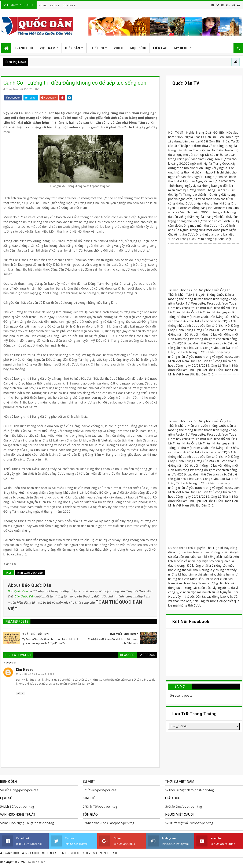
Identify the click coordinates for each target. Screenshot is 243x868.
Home (43, 6)
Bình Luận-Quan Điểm (30, 573)
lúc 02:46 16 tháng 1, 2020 (36, 674)
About (55, 6)
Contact (69, 6)
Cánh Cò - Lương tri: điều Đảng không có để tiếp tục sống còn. (76, 83)
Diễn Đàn (73, 48)
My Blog (181, 48)
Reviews (90, 853)
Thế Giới (97, 48)
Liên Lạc (160, 48)
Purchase (109, 853)
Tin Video (70, 853)
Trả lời (20, 693)
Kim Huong (25, 670)
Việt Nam (48, 48)
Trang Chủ (24, 48)
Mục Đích (138, 48)
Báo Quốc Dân (18, 591)
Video (119, 48)
